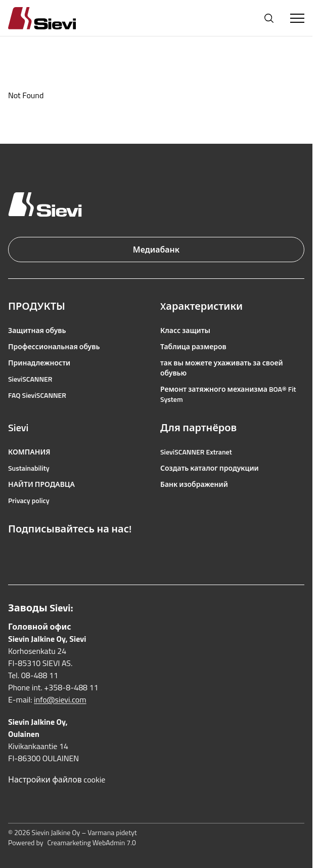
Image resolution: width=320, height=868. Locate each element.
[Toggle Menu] (297, 18)
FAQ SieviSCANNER (37, 395)
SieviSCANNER (30, 379)
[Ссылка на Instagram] (35, 553)
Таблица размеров (193, 347)
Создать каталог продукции (210, 468)
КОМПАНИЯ (29, 452)
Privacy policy (29, 501)
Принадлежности (39, 363)
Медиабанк (156, 250)
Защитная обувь (37, 330)
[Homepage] (54, 18)
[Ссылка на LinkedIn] (80, 553)
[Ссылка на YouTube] (58, 553)
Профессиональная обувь (54, 347)
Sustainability (29, 468)
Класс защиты (185, 330)
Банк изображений (194, 484)
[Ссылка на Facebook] (13, 553)
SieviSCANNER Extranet (196, 452)
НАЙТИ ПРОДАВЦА (41, 484)
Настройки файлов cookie (57, 779)
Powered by (72, 843)
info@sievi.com (60, 699)
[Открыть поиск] (269, 18)
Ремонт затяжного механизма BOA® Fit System (228, 394)
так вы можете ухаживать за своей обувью (222, 368)
